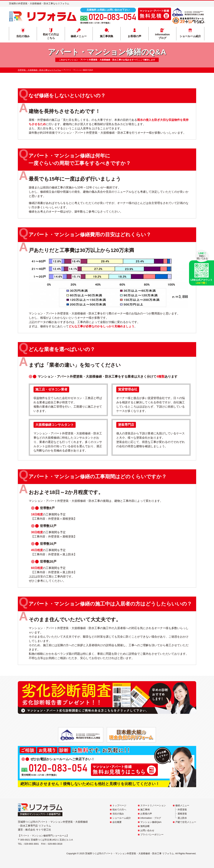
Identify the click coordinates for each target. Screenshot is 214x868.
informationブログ (162, 36)
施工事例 (145, 810)
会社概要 (117, 822)
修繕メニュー (79, 36)
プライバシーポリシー (152, 835)
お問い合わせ (147, 830)
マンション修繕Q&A (151, 822)
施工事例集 (107, 36)
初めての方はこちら (51, 36)
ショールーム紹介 (190, 36)
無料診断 (145, 826)
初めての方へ (119, 810)
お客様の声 (135, 36)
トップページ (119, 805)
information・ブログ (151, 818)
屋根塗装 (182, 814)
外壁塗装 (182, 810)
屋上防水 (182, 818)
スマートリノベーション (153, 805)
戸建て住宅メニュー (186, 822)
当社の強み (23, 36)
